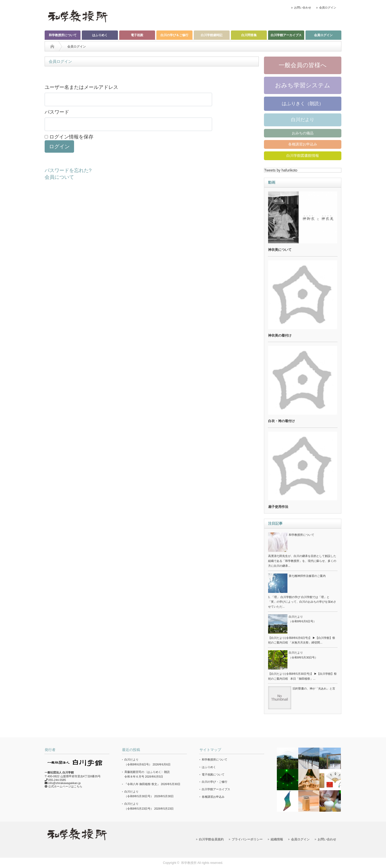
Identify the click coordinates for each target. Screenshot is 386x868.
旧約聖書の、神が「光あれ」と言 (314, 688)
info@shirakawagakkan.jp (65, 783)
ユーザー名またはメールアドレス (81, 87)
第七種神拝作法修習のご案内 (307, 576)
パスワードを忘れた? (68, 170)
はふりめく (100, 35)
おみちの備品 (303, 133)
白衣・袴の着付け (282, 421)
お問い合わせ (303, 7)
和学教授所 (189, 863)
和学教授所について (63, 35)
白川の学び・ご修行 (215, 782)
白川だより (303, 120)
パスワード (57, 112)
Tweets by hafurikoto (281, 170)
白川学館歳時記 (212, 35)
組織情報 (277, 839)
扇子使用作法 (278, 507)
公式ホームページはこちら (65, 786)
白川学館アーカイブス (286, 35)
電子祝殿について (213, 774)
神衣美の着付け (280, 335)
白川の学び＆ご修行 (174, 35)
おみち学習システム (303, 85)
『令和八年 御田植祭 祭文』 (142, 784)
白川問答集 (249, 35)
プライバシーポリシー (247, 839)
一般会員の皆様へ (303, 65)
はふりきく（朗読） (303, 104)
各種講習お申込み (303, 144)
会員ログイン (328, 7)
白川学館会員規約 (211, 839)
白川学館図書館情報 (303, 156)
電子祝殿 (137, 35)
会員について (59, 177)
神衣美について (280, 250)
